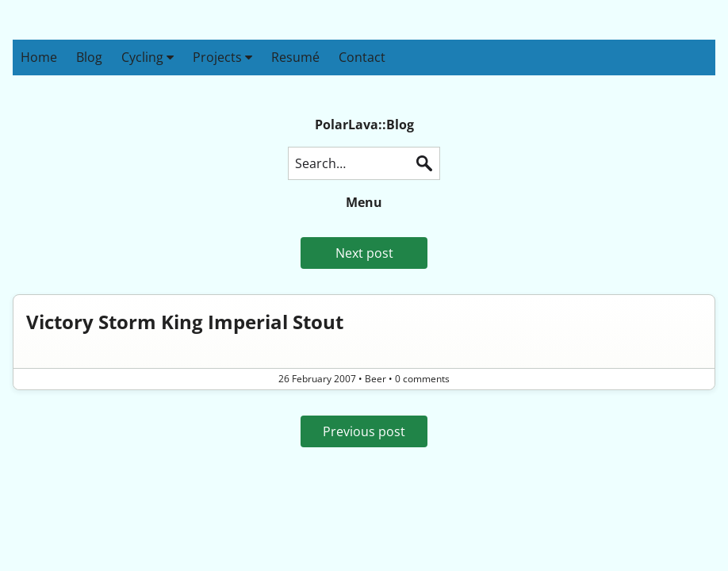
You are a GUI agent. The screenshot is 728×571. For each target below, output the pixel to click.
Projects (222, 57)
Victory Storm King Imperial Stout (185, 322)
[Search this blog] (364, 163)
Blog (89, 57)
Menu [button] (364, 202)
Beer (375, 379)
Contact (362, 57)
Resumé (295, 57)
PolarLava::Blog (364, 125)
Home (39, 57)
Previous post (364, 431)
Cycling (148, 57)
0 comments (422, 379)
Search (424, 163)
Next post (364, 253)
